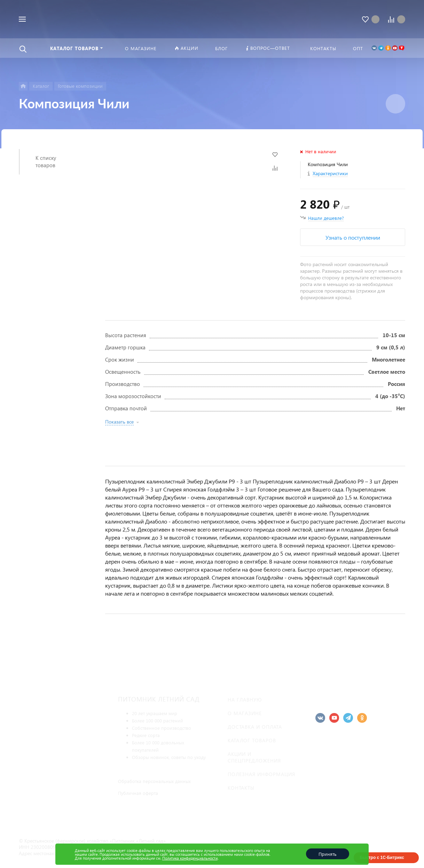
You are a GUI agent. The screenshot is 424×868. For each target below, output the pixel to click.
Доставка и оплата (255, 727)
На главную (245, 700)
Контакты (241, 788)
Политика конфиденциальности (190, 858)
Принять (328, 854)
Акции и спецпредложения (254, 757)
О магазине (245, 713)
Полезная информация (261, 774)
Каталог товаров (252, 740)
